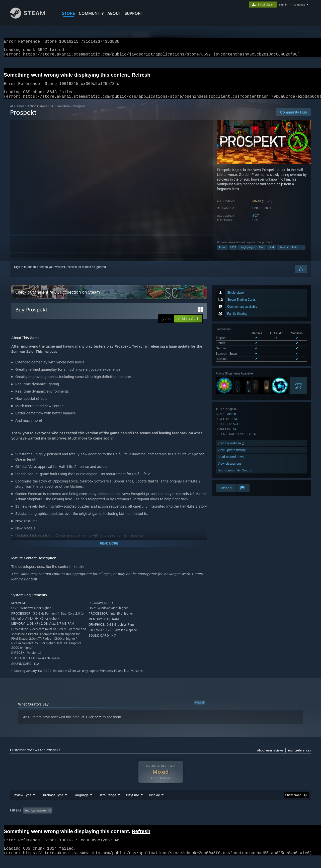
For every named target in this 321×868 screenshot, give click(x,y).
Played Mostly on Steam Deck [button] (161, 820)
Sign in (19, 273)
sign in (283, 5)
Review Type (22, 804)
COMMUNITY (91, 13)
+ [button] (303, 253)
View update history (232, 456)
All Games (17, 112)
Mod (262, 253)
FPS (233, 253)
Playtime (133, 804)
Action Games (37, 112)
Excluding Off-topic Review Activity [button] (86, 820)
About (114, 13)
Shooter (283, 253)
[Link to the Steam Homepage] (32, 17)
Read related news (231, 463)
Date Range (107, 804)
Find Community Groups (235, 476)
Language (81, 804)
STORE (69, 13)
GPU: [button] (245, 820)
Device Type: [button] (267, 820)
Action (223, 253)
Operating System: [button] (203, 820)
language (299, 5)
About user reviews (270, 756)
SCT (256, 222)
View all (200, 709)
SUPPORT (134, 13)
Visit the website (231, 449)
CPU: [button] (229, 820)
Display (154, 804)
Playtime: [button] (125, 820)
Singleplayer (247, 253)
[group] (160, 820)
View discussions (230, 470)
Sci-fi (271, 253)
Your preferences (299, 756)
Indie (295, 253)
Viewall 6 (298, 392)
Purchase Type (52, 804)
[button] (188, 325)
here (98, 723)
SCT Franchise (60, 112)
